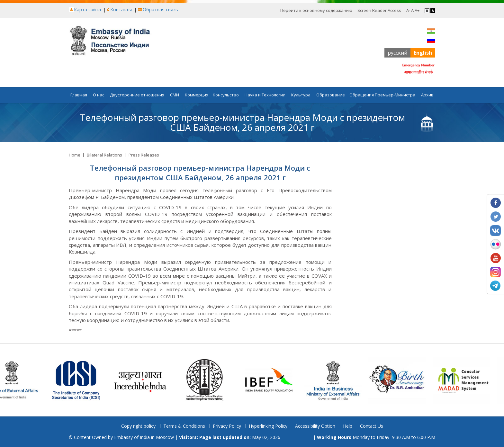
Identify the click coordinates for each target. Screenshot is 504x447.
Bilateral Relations (104, 155)
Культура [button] (301, 95)
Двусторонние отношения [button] (137, 95)
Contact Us (372, 426)
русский (397, 53)
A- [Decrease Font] (408, 10)
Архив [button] (427, 95)
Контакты (121, 9)
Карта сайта (87, 9)
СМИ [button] (175, 95)
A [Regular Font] (412, 10)
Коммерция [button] (197, 95)
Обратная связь (160, 9)
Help (348, 426)
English (423, 53)
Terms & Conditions (184, 426)
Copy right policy (138, 426)
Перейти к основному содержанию (316, 10)
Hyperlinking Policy (268, 426)
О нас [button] (99, 95)
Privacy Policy (227, 426)
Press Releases (144, 155)
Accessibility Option (315, 426)
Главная (79, 95)
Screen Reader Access (379, 10)
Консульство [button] (226, 95)
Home (75, 155)
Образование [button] (331, 95)
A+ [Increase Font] (417, 10)
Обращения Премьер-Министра (382, 95)
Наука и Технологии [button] (265, 95)
